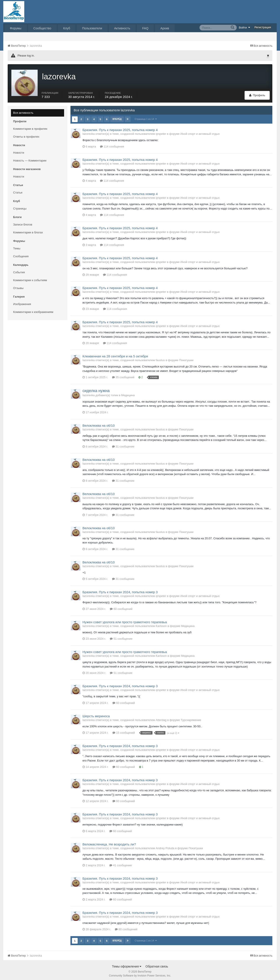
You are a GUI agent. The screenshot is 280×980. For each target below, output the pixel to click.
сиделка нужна (96, 389)
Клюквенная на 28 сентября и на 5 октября (115, 354)
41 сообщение (121, 863)
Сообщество (42, 28)
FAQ (145, 28)
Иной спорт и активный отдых (200, 132)
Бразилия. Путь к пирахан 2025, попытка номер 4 (120, 128)
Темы (17, 246)
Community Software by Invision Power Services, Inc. (140, 974)
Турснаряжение (191, 718)
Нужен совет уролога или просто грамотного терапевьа (125, 620)
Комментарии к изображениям (33, 310)
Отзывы (18, 286)
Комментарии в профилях (30, 127)
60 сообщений (121, 607)
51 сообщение (121, 637)
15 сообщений (124, 731)
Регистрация (263, 27)
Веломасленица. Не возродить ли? (109, 842)
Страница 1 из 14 (146, 117)
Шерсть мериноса (96, 714)
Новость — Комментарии (30, 158)
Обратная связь (157, 964)
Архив (165, 28)
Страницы (20, 206)
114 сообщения (112, 145)
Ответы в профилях (26, 134)
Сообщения (21, 254)
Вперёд (117, 117)
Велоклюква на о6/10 (99, 423)
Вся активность (23, 111)
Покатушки (186, 358)
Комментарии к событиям (30, 278)
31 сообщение (123, 444)
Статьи (18, 190)
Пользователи (92, 28)
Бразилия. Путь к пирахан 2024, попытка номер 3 (120, 590)
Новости (19, 150)
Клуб (67, 28)
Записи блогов (23, 222)
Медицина (128, 393)
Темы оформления (127, 964)
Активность (122, 28)
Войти (245, 27)
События (19, 270)
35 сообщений (123, 375)
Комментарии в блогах (28, 230)
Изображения (22, 302)
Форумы (16, 28)
